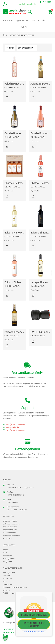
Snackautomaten (10, 521)
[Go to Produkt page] (14, 67)
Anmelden (45, 2)
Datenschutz (8, 584)
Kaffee (6, 550)
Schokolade (8, 555)
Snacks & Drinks (38, 20)
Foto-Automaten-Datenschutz (15, 587)
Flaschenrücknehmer (12, 535)
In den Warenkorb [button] (7, 97)
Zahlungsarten (9, 573)
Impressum (8, 578)
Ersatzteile (7, 538)
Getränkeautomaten (11, 524)
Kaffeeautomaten (10, 530)
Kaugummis (8, 561)
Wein (5, 553)
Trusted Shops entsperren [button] (34, 615)
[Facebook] (50, 6)
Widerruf (7, 590)
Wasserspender (9, 533)
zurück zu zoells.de (27, 4)
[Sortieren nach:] (27, 48)
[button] (6, 12)
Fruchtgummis (9, 558)
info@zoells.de (13, 502)
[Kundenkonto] (5, 4)
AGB (5, 581)
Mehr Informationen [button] (34, 632)
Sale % (24, 27)
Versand (6, 575)
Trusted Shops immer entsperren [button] (34, 624)
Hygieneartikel (22, 20)
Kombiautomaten (10, 527)
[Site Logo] (17, 12)
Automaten (8, 20)
